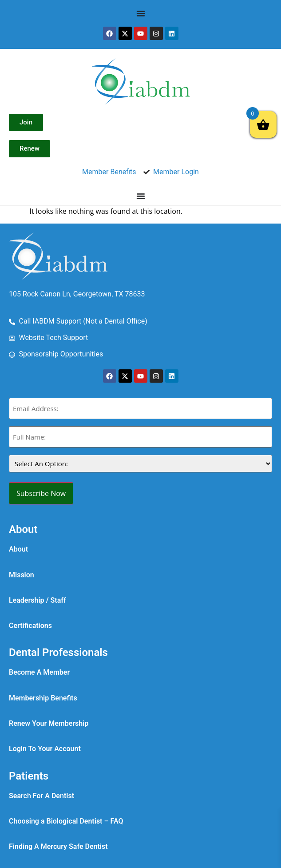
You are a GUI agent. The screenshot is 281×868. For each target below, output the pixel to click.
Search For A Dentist (42, 796)
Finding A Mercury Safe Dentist (58, 846)
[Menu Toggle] (141, 13)
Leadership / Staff (38, 600)
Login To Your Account (45, 749)
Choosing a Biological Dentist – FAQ (66, 821)
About (18, 549)
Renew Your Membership (49, 723)
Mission (22, 575)
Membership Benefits (43, 698)
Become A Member (39, 672)
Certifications (30, 626)
